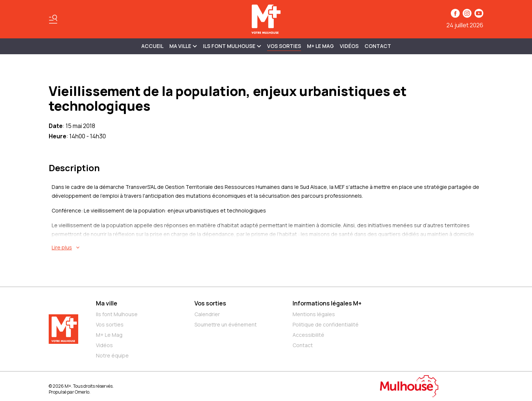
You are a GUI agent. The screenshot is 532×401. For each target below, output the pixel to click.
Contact (378, 46)
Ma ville (107, 303)
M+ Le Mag (320, 46)
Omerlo (82, 392)
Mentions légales (314, 314)
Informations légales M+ (327, 303)
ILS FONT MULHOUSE (232, 46)
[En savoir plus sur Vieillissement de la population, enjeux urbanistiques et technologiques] (267, 248)
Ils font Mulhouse (117, 314)
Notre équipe (112, 355)
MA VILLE (183, 46)
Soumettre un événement (226, 324)
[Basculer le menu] (53, 19)
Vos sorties (284, 46)
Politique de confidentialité (326, 324)
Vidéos (349, 46)
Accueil (152, 46)
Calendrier (207, 314)
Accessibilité (308, 335)
